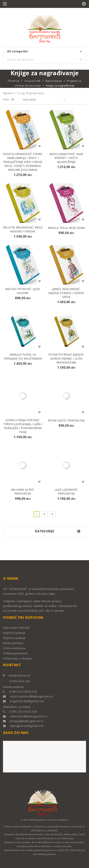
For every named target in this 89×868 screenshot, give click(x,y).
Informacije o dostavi (17, 658)
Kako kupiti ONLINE (16, 628)
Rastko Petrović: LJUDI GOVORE (23, 291)
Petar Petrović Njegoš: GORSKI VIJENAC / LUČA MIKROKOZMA (66, 358)
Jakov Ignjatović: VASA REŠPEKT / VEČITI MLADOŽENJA (66, 158)
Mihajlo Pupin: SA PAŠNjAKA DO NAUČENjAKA (23, 356)
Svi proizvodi (32, 81)
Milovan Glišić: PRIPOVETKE (23, 492)
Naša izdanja (54, 81)
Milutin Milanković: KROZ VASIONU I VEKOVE (23, 229)
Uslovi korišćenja (14, 648)
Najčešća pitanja (14, 633)
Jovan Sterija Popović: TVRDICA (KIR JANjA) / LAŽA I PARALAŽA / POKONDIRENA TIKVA (23, 426)
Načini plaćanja (13, 643)
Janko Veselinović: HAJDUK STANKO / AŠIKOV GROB (66, 293)
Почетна (14, 81)
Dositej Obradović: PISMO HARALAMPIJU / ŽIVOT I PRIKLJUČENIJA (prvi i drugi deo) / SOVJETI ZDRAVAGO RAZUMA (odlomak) (23, 162)
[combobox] (44, 52)
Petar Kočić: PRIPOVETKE (66, 420)
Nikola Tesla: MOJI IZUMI (66, 228)
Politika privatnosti (15, 653)
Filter (6, 99)
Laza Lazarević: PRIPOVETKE (66, 492)
